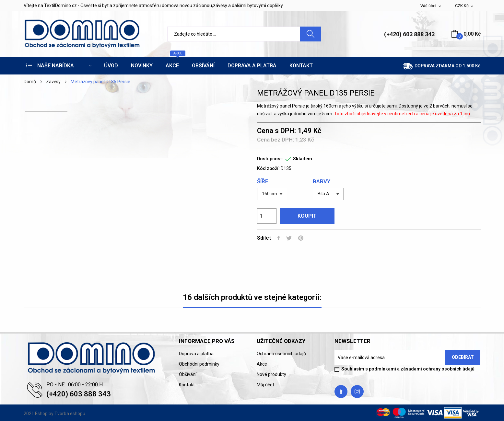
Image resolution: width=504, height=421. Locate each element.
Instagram (357, 392)
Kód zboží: (268, 168)
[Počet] (267, 216)
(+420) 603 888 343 (409, 34)
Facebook (341, 392)
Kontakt (187, 385)
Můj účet (265, 385)
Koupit (307, 216)
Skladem (303, 159)
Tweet (289, 238)
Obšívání (188, 374)
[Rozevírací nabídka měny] (465, 6)
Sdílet (279, 238)
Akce (262, 364)
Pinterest (301, 238)
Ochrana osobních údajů (281, 354)
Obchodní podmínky (199, 364)
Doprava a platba (196, 354)
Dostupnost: (270, 159)
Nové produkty (271, 374)
